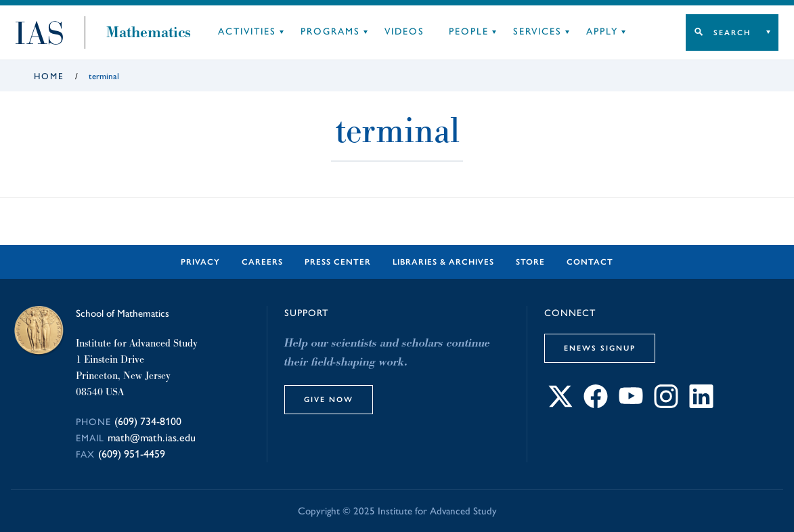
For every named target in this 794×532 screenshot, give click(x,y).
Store (530, 262)
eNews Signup (600, 348)
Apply (602, 31)
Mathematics (149, 32)
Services (537, 31)
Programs (330, 31)
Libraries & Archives (443, 262)
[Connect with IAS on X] (560, 404)
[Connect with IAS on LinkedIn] (701, 404)
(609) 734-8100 (148, 421)
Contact (590, 262)
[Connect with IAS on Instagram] (666, 404)
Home (49, 76)
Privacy (200, 262)
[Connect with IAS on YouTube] (631, 404)
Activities (247, 31)
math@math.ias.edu (152, 438)
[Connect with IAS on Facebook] (596, 404)
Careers (262, 262)
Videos (404, 31)
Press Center (338, 262)
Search (732, 32)
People (469, 31)
